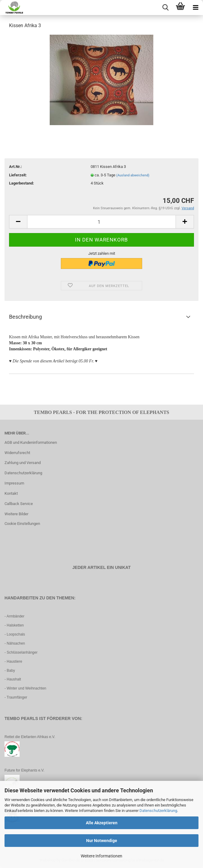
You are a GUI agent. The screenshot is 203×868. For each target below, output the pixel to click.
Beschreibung (25, 317)
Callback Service (19, 504)
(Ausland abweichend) (133, 175)
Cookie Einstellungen (22, 524)
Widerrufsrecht (17, 453)
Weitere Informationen (101, 856)
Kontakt (11, 493)
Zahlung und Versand (23, 463)
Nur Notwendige (102, 841)
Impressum (14, 483)
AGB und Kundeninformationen (31, 442)
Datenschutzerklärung (158, 811)
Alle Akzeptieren (102, 823)
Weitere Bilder (16, 514)
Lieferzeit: (18, 175)
